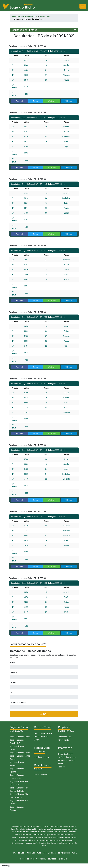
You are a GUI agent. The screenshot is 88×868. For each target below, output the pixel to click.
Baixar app (6, 866)
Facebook (20, 101)
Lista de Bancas (41, 775)
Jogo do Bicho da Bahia (20, 737)
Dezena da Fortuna (18, 703)
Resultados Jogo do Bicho (58, 859)
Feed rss (62, 767)
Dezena (13, 682)
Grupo (13, 692)
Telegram (69, 101)
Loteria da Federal (42, 757)
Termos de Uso (18, 853)
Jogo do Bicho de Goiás (20, 753)
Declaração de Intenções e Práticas (63, 853)
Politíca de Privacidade (36, 853)
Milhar (12, 662)
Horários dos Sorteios (67, 757)
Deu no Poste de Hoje (43, 733)
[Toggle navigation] (83, 6)
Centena (13, 672)
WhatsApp (52, 101)
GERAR (44, 714)
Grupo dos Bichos (65, 754)
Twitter (35, 101)
